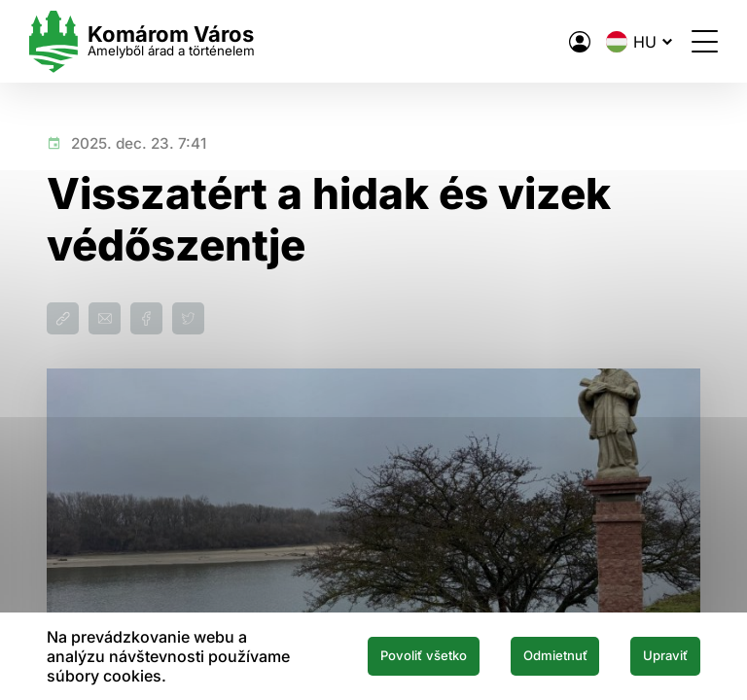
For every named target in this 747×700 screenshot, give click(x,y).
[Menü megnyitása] (687, 41)
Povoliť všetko (385, 656)
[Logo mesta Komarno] (160, 41)
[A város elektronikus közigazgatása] (562, 42)
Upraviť (658, 656)
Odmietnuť (534, 656)
